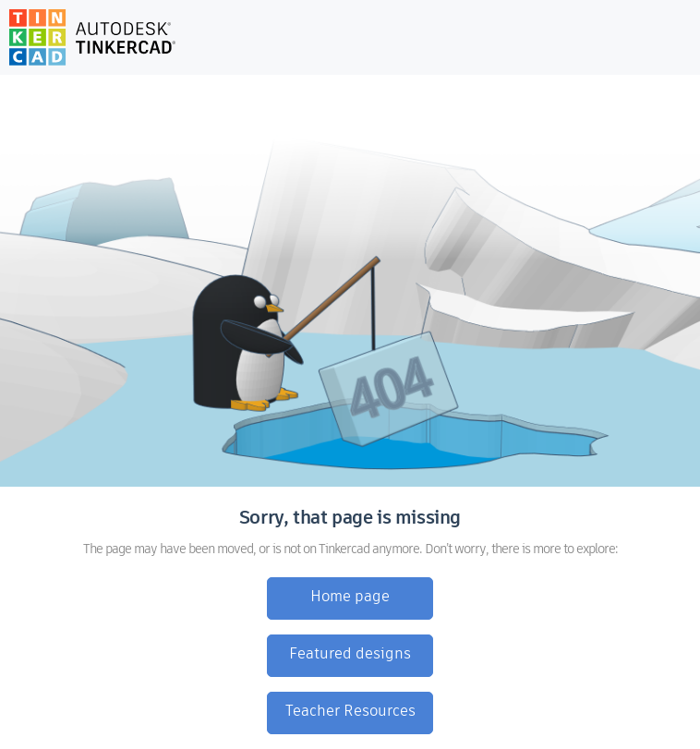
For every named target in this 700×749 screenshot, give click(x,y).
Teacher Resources (350, 712)
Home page (350, 598)
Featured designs (350, 655)
